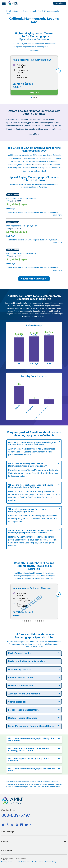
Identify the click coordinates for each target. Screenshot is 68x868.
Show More (34, 134)
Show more (34, 51)
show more (57, 215)
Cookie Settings (51, 862)
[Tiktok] (22, 825)
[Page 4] (29, 621)
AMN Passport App (38, 165)
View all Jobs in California (34, 279)
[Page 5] (31, 621)
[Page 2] (34, 97)
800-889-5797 (16, 815)
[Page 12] (46, 621)
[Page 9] (39, 621)
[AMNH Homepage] (13, 3)
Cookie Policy (37, 862)
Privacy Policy (6, 862)
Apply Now (60, 3)
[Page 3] (36, 97)
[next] (58, 71)
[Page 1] (32, 97)
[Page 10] (42, 621)
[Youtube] (26, 825)
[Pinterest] (17, 825)
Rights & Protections (22, 862)
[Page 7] (35, 621)
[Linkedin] (12, 825)
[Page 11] (44, 621)
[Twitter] (8, 825)
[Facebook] (3, 825)
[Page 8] (37, 621)
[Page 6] (33, 621)
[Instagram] (31, 825)
